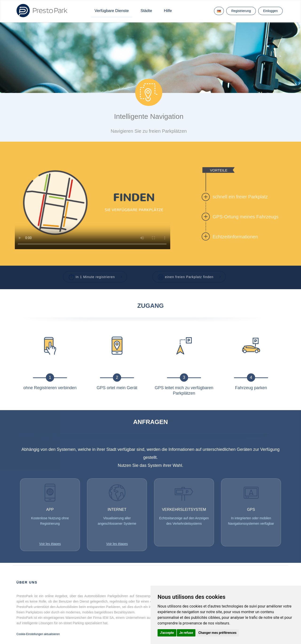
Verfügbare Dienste (112, 11)
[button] (95, 275)
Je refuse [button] (186, 633)
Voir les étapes (50, 544)
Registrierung (241, 11)
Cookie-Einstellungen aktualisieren (38, 634)
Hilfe (168, 11)
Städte (146, 11)
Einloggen (270, 11)
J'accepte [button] (167, 633)
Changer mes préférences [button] (218, 633)
